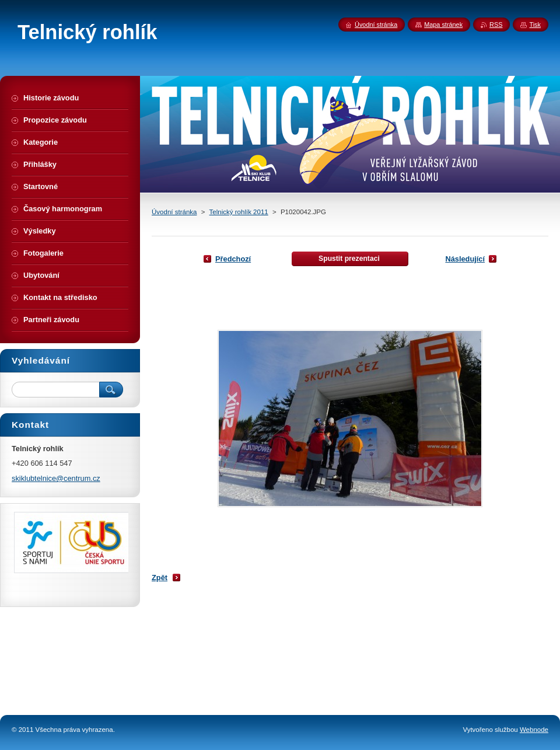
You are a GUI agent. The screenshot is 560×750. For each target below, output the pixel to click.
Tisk (535, 25)
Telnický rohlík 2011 (239, 212)
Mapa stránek (443, 25)
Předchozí (233, 259)
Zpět (160, 578)
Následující (465, 259)
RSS (496, 25)
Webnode (534, 730)
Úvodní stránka (174, 212)
